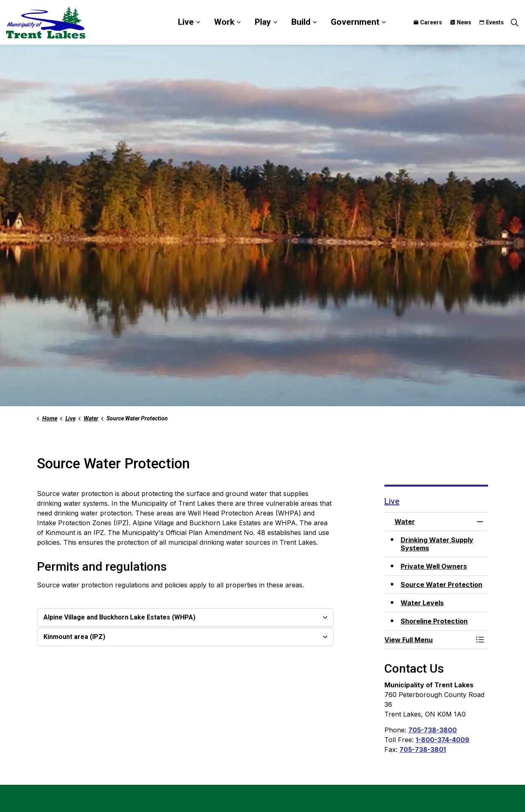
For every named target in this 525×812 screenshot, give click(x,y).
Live (186, 22)
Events (492, 22)
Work (224, 22)
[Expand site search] (514, 22)
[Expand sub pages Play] (275, 22)
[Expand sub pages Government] (384, 22)
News (461, 22)
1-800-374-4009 (443, 740)
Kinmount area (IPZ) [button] (74, 637)
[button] (428, 640)
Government (355, 22)
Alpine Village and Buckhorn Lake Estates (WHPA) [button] (119, 617)
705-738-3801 (423, 749)
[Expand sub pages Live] (198, 22)
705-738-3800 (433, 730)
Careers (428, 22)
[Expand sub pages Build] (315, 22)
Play (263, 22)
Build (301, 22)
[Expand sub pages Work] (239, 22)
